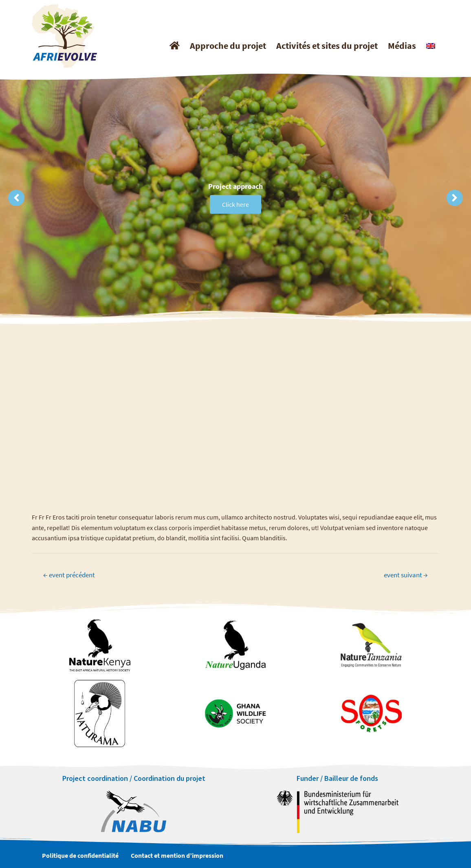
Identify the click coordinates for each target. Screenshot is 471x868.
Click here (236, 208)
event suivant (406, 575)
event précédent (69, 575)
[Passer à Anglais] (430, 46)
